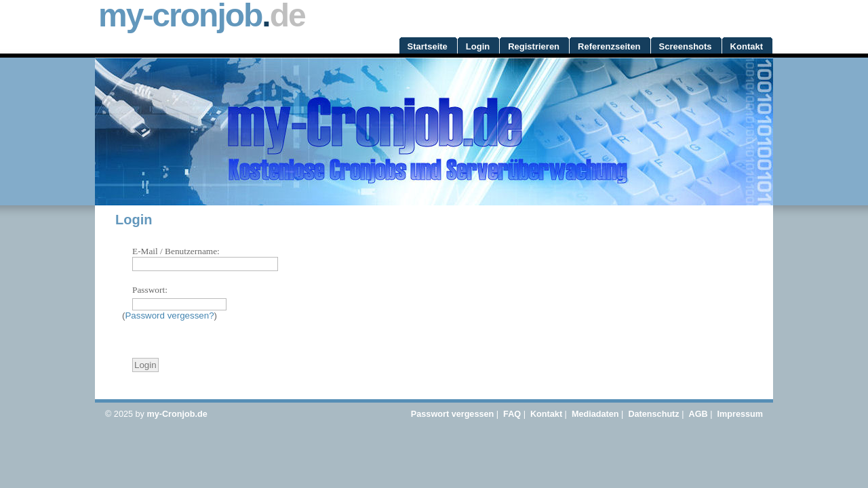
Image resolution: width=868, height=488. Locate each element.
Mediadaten (595, 414)
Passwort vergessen (452, 414)
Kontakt (546, 414)
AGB (698, 414)
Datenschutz (653, 414)
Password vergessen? (169, 316)
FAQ (512, 414)
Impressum (740, 414)
